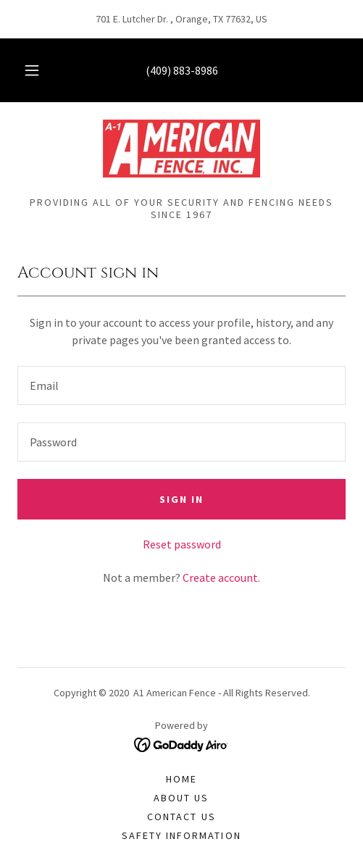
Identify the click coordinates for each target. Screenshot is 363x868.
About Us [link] (181, 798)
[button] (32, 70)
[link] (181, 149)
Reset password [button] (182, 544)
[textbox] (181, 385)
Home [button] (181, 779)
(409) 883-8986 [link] (182, 70)
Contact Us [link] (181, 817)
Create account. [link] (221, 577)
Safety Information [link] (181, 835)
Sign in (181, 499)
